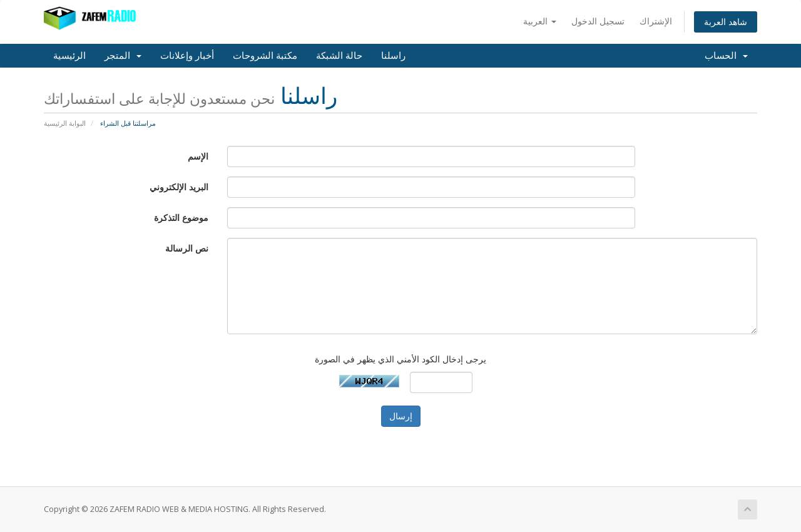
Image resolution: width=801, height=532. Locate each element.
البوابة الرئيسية (65, 123)
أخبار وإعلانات (187, 56)
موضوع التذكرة (181, 217)
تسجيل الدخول (598, 21)
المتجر (123, 56)
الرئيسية (69, 56)
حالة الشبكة (339, 56)
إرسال (401, 416)
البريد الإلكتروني (179, 187)
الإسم (198, 156)
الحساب (726, 56)
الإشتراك (656, 21)
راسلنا (393, 56)
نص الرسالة (187, 248)
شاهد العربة (726, 22)
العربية (540, 21)
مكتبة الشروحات (265, 56)
